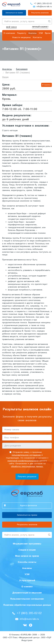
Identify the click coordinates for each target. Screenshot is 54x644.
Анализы (32, 33)
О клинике (27, 587)
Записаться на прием (14, 13)
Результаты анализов (40, 13)
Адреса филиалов (28, 506)
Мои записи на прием (27, 556)
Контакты (37, 37)
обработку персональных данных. (27, 466)
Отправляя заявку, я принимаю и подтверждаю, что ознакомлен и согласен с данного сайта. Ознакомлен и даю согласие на (27, 459)
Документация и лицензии (27, 593)
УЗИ (41, 33)
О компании (9, 33)
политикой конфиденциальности (23, 461)
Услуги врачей (27, 581)
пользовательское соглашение (26, 455)
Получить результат (27, 477)
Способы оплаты (27, 562)
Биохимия (22, 69)
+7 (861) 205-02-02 (43, 4)
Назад (5, 77)
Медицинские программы (27, 544)
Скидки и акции (27, 550)
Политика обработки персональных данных (27, 605)
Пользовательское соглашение (27, 599)
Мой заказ (11, 27)
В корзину (47, 85)
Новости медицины (21, 37)
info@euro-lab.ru (44, 7)
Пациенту (22, 33)
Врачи (48, 33)
